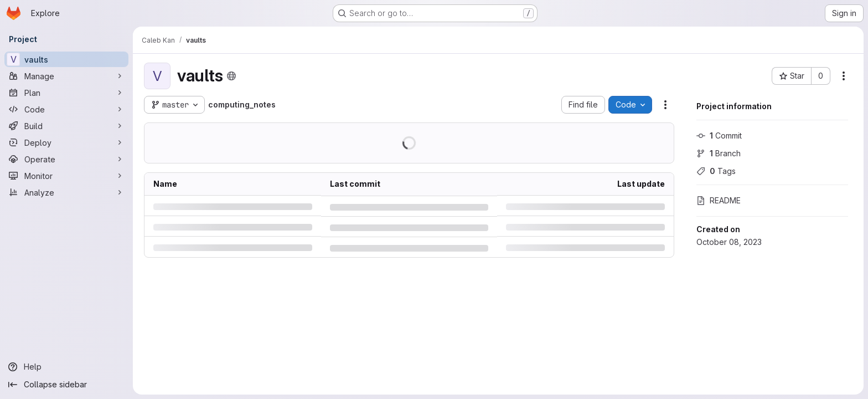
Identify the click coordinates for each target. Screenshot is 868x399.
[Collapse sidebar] (66, 385)
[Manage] (66, 76)
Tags (716, 171)
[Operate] (66, 159)
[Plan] (66, 93)
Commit (719, 135)
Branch (719, 153)
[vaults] (66, 59)
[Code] (66, 109)
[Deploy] (66, 142)
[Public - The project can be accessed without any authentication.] (231, 76)
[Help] (66, 367)
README (719, 200)
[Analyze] (66, 192)
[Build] (66, 126)
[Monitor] (66, 176)
